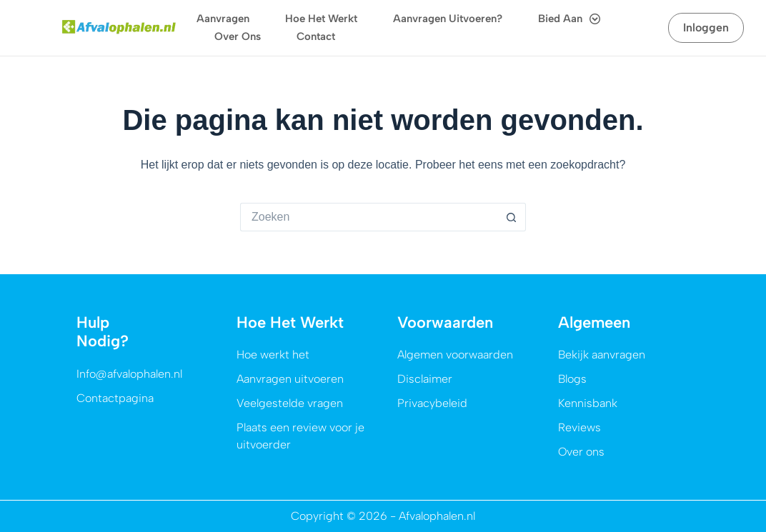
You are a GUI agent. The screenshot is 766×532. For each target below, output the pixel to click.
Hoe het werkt (321, 19)
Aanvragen (223, 19)
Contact (316, 36)
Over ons (238, 36)
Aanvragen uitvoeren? (448, 19)
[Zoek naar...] (369, 217)
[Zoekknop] (512, 217)
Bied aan (569, 19)
